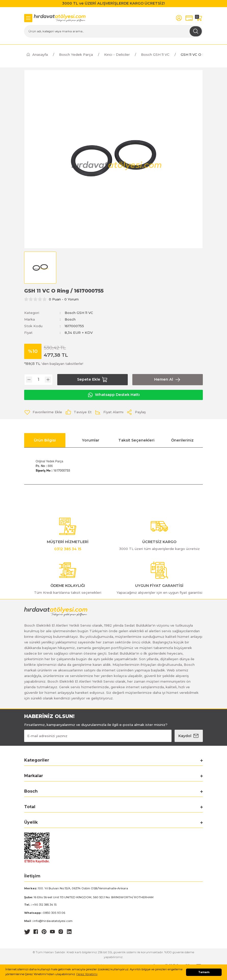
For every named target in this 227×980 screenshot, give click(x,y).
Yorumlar (91, 440)
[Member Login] (179, 18)
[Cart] (199, 18)
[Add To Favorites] (43, 412)
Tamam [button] (204, 972)
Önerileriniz (182, 440)
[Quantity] (38, 379)
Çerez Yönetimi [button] (87, 974)
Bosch (70, 319)
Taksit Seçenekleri (136, 440)
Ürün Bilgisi (45, 440)
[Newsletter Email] (98, 736)
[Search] (113, 31)
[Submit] (189, 736)
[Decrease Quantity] (29, 380)
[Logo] (60, 18)
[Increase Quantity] (48, 380)
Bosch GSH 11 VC (79, 313)
